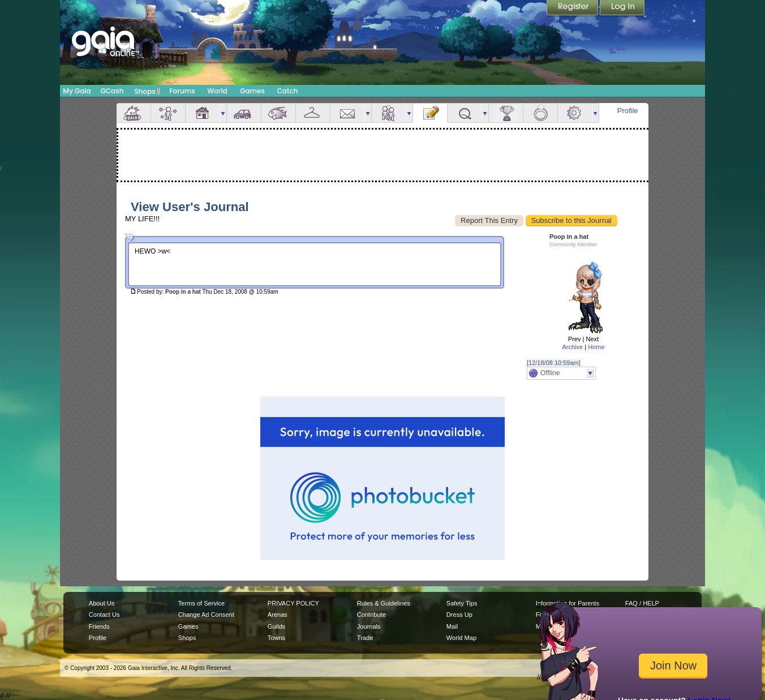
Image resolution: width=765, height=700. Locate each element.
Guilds (276, 626)
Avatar (168, 113)
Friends (389, 113)
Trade (365, 638)
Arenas (278, 615)
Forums (182, 91)
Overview (134, 113)
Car (244, 113)
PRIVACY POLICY (293, 603)
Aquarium (278, 113)
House (203, 113)
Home (596, 347)
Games (252, 91)
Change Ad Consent (206, 615)
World (217, 91)
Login (622, 8)
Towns (276, 638)
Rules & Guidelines (384, 603)
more (223, 113)
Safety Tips (462, 603)
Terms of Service (201, 603)
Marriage (540, 113)
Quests (465, 113)
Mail (347, 113)
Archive (572, 347)
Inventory (313, 113)
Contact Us (104, 615)
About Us (102, 603)
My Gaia (77, 91)
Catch (288, 91)
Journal (430, 113)
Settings (575, 113)
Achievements (506, 113)
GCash (112, 91)
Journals (369, 626)
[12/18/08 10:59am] (554, 363)
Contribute (371, 615)
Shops (147, 91)
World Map (461, 638)
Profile (628, 111)
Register (573, 8)
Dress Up (459, 615)
